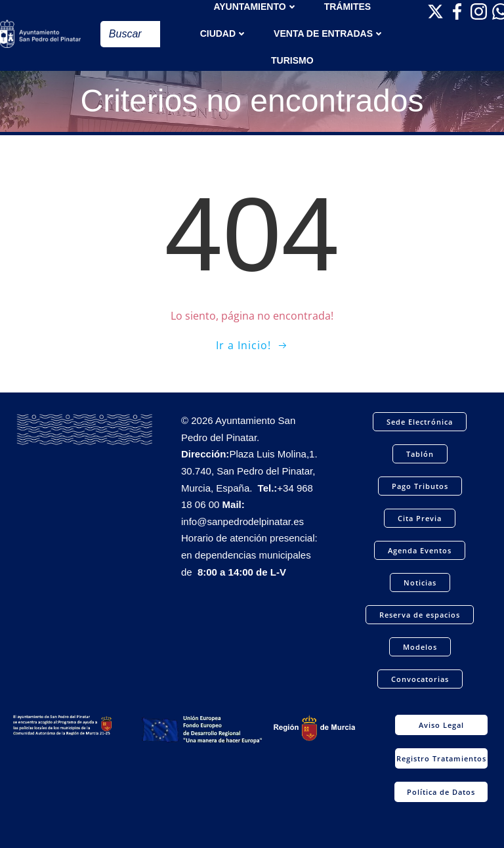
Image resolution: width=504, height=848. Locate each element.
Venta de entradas (329, 33)
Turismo (292, 60)
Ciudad (224, 33)
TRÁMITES (348, 7)
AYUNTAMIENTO (255, 7)
